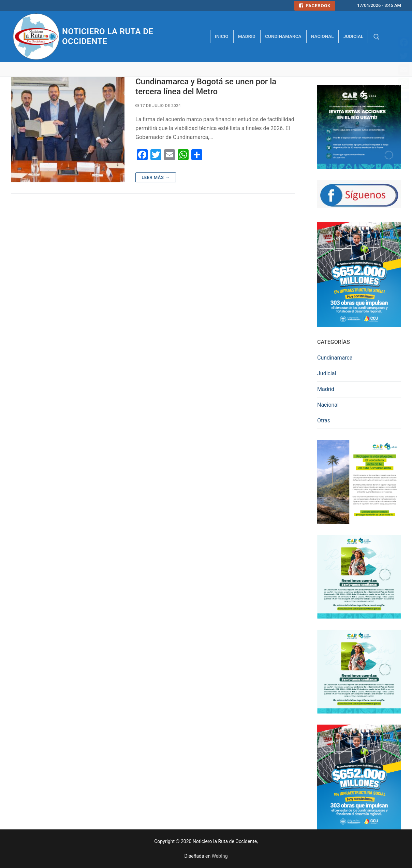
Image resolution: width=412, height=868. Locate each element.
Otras (324, 421)
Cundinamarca (335, 358)
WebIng (220, 856)
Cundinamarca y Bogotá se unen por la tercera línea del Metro (206, 87)
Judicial (327, 373)
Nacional (328, 405)
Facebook (315, 5)
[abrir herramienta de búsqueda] (377, 37)
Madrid (326, 389)
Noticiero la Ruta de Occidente (108, 36)
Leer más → (156, 177)
